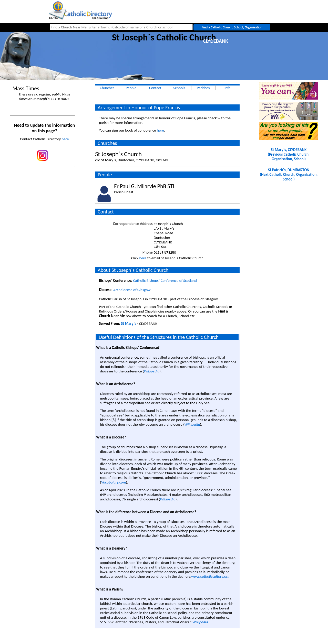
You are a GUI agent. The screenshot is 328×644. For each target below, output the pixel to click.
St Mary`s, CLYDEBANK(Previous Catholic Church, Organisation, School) (289, 154)
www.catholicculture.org (210, 576)
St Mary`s (129, 324)
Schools (179, 88)
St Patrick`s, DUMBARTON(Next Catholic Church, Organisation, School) (289, 175)
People (131, 88)
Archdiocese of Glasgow (132, 290)
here (65, 139)
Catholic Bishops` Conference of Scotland (165, 281)
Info (228, 88)
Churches (107, 88)
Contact (155, 88)
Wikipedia (152, 371)
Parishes (203, 88)
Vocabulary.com (114, 482)
